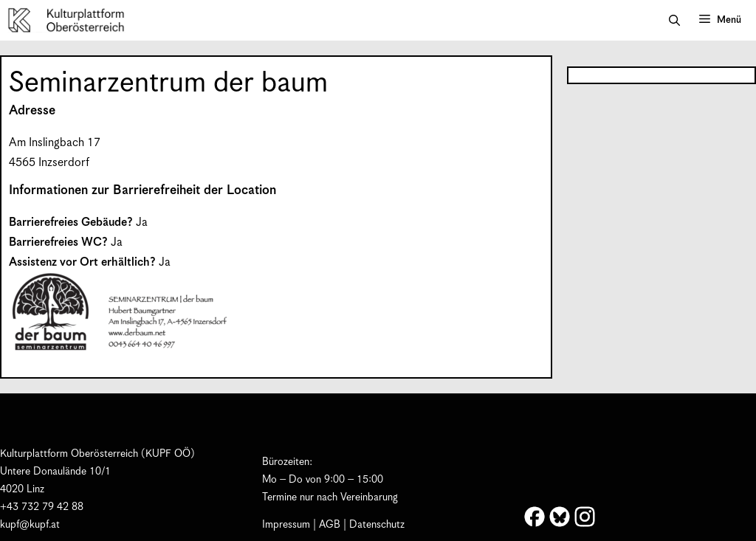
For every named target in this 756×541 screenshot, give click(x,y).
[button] (674, 21)
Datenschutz (377, 525)
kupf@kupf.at (30, 525)
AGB (330, 525)
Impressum (286, 525)
